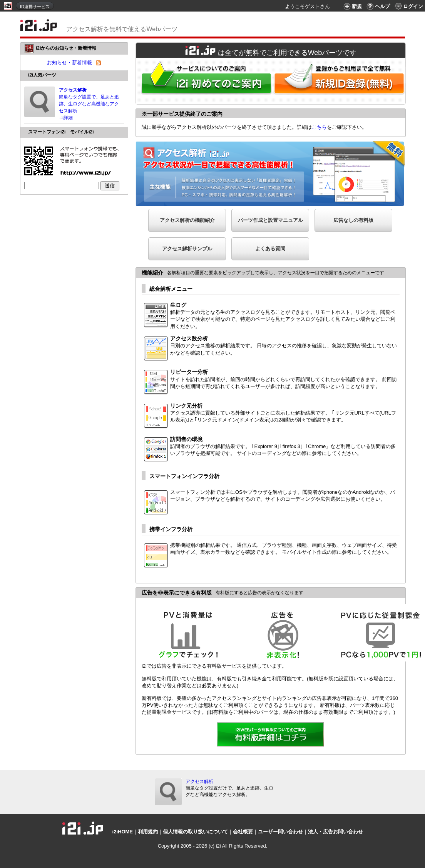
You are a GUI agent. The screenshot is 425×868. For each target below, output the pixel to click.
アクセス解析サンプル (187, 249)
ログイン (408, 6)
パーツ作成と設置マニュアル (270, 220)
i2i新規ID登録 (341, 81)
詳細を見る (271, 735)
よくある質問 (270, 249)
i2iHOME (123, 832)
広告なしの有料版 (353, 220)
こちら (319, 127)
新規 (352, 6)
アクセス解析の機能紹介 (187, 220)
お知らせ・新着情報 (69, 62)
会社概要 (243, 832)
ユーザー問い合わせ (280, 832)
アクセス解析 (199, 781)
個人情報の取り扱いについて (195, 832)
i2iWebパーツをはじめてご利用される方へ (204, 81)
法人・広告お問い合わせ (335, 832)
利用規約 (148, 832)
